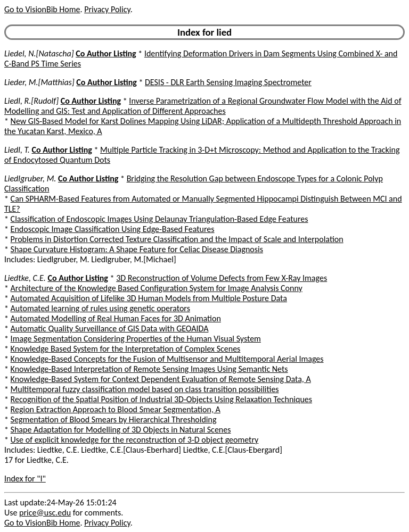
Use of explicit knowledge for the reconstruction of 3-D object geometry (135, 440)
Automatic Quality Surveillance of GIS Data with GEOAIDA (110, 329)
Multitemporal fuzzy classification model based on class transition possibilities (145, 389)
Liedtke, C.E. (25, 278)
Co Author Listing (106, 53)
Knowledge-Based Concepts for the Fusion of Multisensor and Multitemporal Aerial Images (167, 359)
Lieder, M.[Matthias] (39, 82)
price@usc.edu (45, 513)
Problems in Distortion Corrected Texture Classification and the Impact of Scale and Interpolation (177, 239)
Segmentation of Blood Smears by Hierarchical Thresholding (114, 419)
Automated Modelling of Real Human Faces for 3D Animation (116, 318)
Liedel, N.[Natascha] (39, 53)
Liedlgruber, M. (30, 178)
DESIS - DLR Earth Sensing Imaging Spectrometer (228, 82)
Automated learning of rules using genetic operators (100, 308)
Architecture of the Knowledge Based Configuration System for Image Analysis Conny (157, 288)
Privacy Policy (107, 9)
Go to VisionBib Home (42, 9)
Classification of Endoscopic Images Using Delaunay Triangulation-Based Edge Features (159, 219)
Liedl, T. (17, 150)
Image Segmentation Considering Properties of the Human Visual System (136, 339)
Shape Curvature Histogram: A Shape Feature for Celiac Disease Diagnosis (137, 249)
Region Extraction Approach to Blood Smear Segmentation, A (116, 409)
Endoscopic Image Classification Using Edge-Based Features (113, 229)
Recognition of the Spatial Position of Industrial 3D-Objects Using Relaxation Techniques (161, 399)
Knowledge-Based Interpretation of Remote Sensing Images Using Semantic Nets (149, 369)
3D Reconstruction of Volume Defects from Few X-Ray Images (222, 278)
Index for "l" (25, 479)
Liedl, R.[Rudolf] (31, 101)
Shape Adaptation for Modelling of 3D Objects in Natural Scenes (121, 430)
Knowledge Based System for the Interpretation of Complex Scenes (126, 349)
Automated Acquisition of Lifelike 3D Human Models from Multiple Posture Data (149, 298)
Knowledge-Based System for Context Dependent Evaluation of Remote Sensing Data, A (161, 379)
